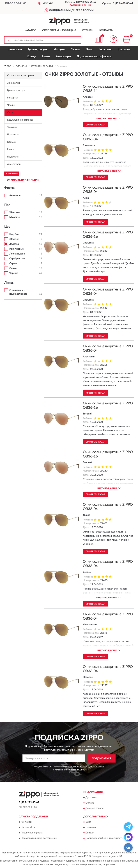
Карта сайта (28, 827)
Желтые (14, 239)
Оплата (90, 803)
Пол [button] (7, 205)
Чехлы (75, 49)
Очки (89, 49)
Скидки (90, 833)
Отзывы (88, 30)
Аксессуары (63, 56)
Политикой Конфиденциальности (87, 767)
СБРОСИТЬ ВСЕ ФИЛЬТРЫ (23, 180)
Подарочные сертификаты (94, 56)
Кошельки (105, 49)
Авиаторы (15, 195)
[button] (81, 5)
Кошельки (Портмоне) (20, 120)
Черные (14, 273)
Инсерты (59, 49)
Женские (15, 212)
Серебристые (17, 259)
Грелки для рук (38, 49)
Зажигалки (15, 49)
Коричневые (16, 249)
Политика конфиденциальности (104, 838)
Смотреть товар (95, 125)
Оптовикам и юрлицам (59, 30)
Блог (88, 822)
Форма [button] (9, 188)
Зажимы (12, 127)
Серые (13, 263)
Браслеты (124, 49)
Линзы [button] (9, 283)
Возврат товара (95, 808)
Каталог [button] (30, 30)
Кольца (31, 56)
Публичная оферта (32, 833)
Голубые (14, 234)
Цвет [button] (8, 227)
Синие (13, 268)
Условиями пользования (67, 770)
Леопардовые (17, 254)
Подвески (13, 157)
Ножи (46, 56)
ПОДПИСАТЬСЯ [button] (102, 759)
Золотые (14, 244)
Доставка (91, 798)
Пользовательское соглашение (39, 838)
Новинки (91, 827)
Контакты (106, 30)
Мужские (15, 217)
